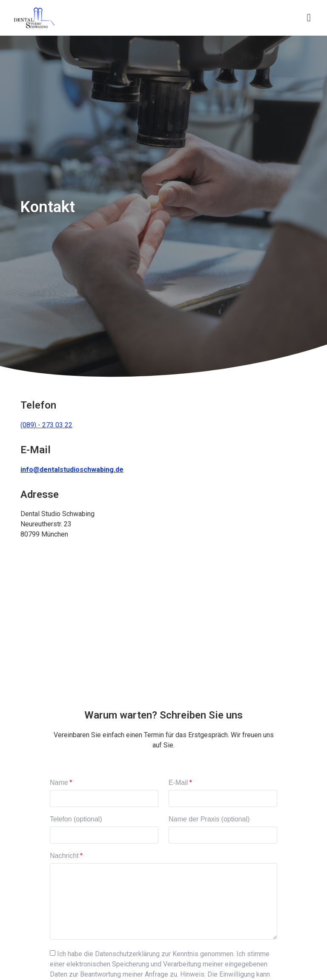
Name (59, 783)
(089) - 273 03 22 (46, 425)
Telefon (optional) (76, 819)
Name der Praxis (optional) (209, 819)
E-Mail (178, 783)
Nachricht (64, 856)
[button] (309, 18)
